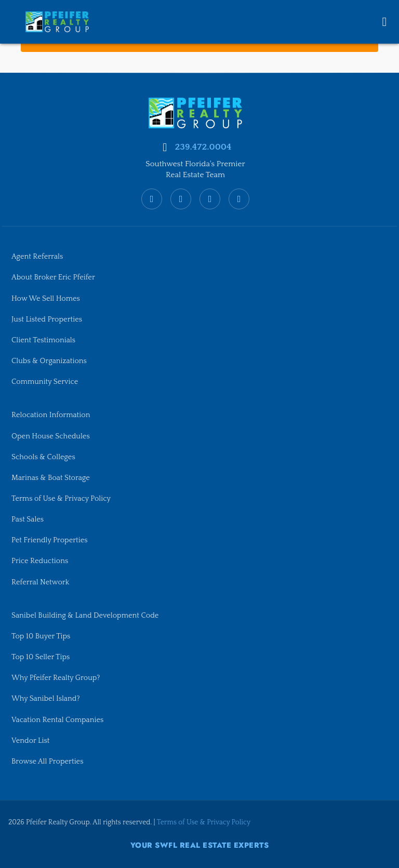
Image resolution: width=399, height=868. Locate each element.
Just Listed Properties (47, 319)
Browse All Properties (47, 762)
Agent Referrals (37, 257)
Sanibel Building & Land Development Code (85, 616)
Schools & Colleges (43, 457)
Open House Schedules (51, 436)
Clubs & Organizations (49, 361)
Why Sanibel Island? (46, 699)
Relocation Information (51, 415)
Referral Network (40, 582)
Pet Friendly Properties (50, 540)
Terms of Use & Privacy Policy (61, 499)
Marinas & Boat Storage (51, 478)
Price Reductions (40, 561)
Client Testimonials (43, 340)
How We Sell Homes (46, 299)
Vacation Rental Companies (57, 720)
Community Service (45, 382)
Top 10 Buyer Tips (41, 636)
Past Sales (28, 519)
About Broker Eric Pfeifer (53, 277)
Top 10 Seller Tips (41, 657)
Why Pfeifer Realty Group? (56, 678)
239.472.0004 (203, 147)
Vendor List (30, 741)
